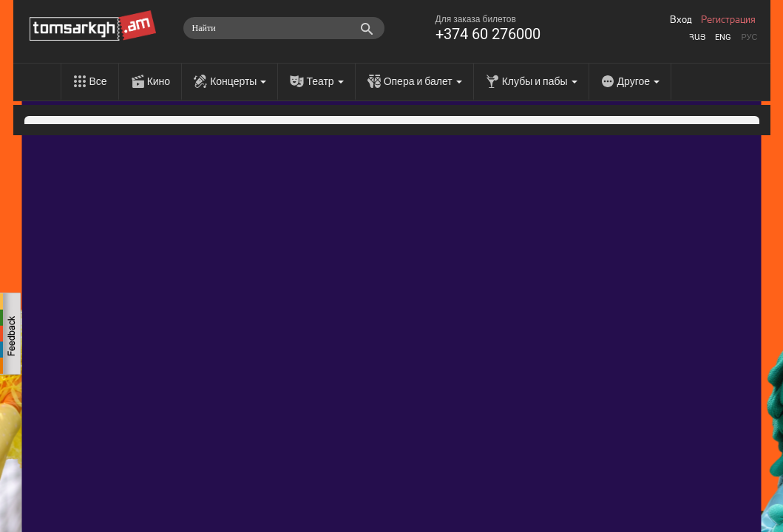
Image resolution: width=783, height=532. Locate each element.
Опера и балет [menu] (423, 81)
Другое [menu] (638, 81)
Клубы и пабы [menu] (540, 81)
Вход (681, 20)
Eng (723, 37)
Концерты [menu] (238, 81)
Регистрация (728, 20)
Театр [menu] (325, 81)
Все (98, 81)
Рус (749, 37)
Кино (159, 81)
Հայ (697, 37)
